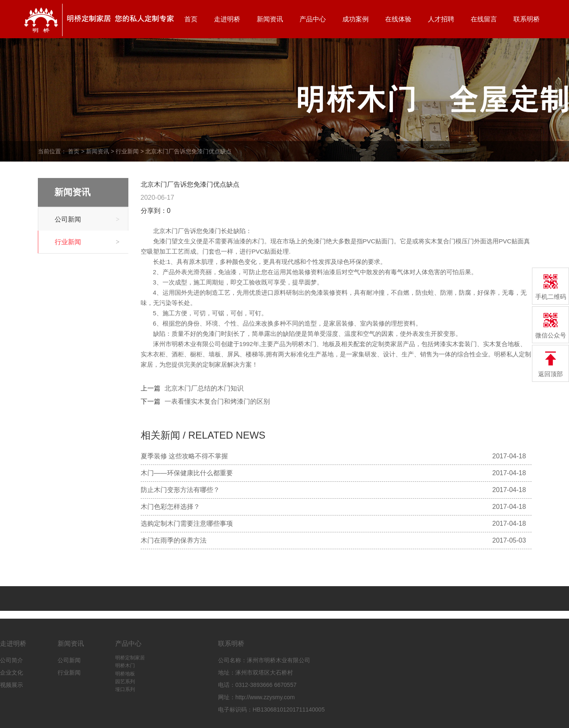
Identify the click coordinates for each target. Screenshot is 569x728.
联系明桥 (527, 19)
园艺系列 (125, 682)
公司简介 (12, 660)
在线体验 (398, 19)
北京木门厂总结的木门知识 (204, 388)
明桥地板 (125, 674)
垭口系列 (125, 689)
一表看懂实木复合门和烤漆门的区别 (217, 401)
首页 (191, 19)
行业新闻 (127, 151)
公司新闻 (87, 219)
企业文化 (12, 673)
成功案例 (355, 19)
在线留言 (484, 19)
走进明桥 (227, 19)
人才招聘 (441, 19)
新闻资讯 (270, 19)
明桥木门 (125, 666)
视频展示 (12, 685)
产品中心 (313, 19)
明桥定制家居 (130, 658)
